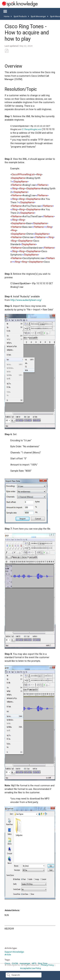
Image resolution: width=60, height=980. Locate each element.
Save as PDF (7, 51)
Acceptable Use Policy (31, 968)
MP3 (34, 963)
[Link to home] (19, 4)
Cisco (7, 963)
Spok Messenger (39, 16)
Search (8, 975)
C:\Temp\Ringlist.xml (32, 129)
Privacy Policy (48, 965)
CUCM (15, 963)
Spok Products (20, 16)
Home (7, 16)
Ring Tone (43, 963)
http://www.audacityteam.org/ (26, 300)
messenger (25, 963)
